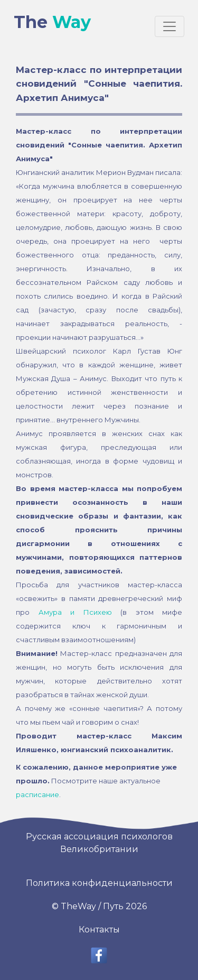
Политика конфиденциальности (99, 883)
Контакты (99, 930)
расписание (37, 794)
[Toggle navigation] (169, 26)
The (52, 22)
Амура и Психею (75, 612)
